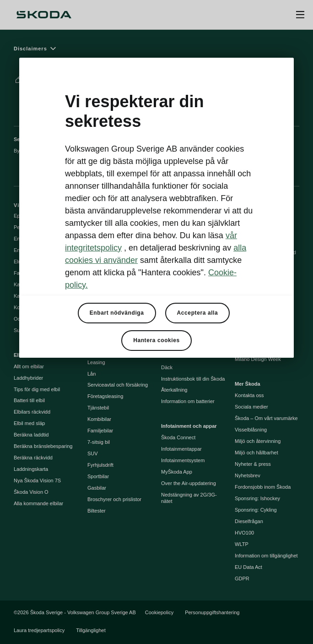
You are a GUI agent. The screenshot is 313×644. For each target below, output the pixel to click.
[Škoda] (44, 15)
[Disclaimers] (156, 48)
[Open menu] (300, 15)
